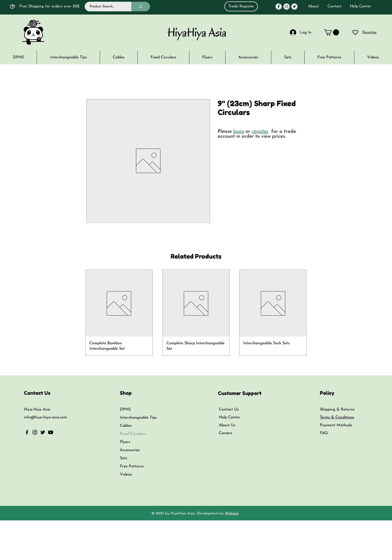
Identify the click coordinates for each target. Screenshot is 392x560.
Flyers (125, 442)
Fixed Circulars (133, 434)
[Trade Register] (241, 6)
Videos (126, 475)
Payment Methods (337, 425)
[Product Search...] (105, 7)
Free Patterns (132, 466)
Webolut (232, 514)
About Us (227, 425)
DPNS (125, 410)
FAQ (324, 433)
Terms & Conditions (337, 417)
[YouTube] (51, 432)
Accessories (130, 450)
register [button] (260, 132)
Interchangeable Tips (138, 418)
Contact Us (229, 410)
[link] (332, 32)
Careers (226, 433)
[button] (373, 58)
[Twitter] (294, 7)
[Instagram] (286, 7)
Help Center (360, 6)
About (313, 6)
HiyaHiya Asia (197, 33)
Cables (126, 426)
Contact (335, 6)
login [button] (239, 132)
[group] (196, 313)
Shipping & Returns (337, 410)
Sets (124, 458)
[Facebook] (279, 7)
